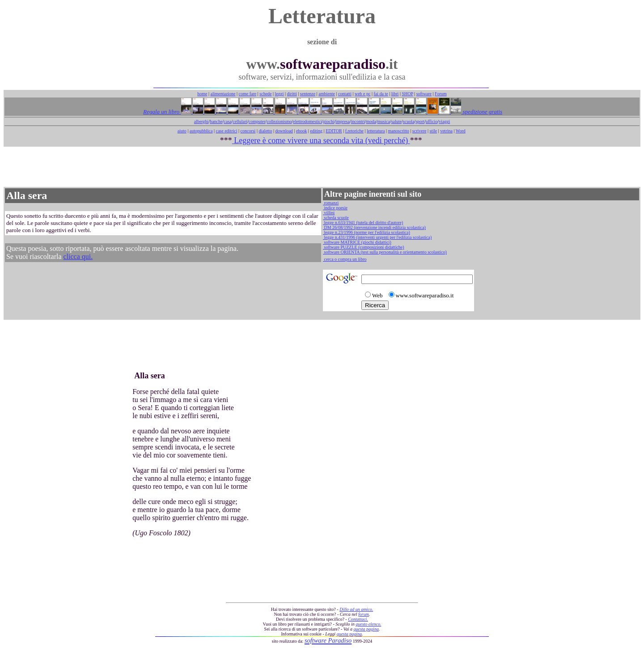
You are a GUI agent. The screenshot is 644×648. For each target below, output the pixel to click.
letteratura (376, 131)
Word (461, 131)
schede (265, 94)
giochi (328, 121)
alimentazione (223, 94)
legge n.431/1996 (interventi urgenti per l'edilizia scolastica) (377, 237)
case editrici (226, 131)
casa (227, 121)
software (424, 94)
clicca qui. (78, 256)
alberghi (201, 121)
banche (216, 121)
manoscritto (399, 131)
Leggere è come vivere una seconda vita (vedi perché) (321, 140)
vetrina (446, 131)
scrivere (419, 131)
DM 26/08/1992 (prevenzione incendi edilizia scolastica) (374, 227)
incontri (358, 121)
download (284, 131)
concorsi (248, 131)
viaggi (444, 121)
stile (433, 131)
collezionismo (279, 121)
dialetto (265, 131)
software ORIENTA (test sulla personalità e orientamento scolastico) (385, 252)
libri (395, 94)
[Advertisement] (322, 167)
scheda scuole (336, 218)
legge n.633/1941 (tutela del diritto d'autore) (363, 222)
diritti (292, 94)
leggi (280, 94)
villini (329, 213)
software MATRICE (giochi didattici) (357, 242)
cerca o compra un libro (345, 259)
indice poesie (335, 208)
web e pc (363, 94)
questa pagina (366, 629)
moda (371, 121)
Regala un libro (162, 112)
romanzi (331, 203)
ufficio (432, 121)
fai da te (381, 94)
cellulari (240, 121)
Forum (441, 94)
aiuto (182, 131)
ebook (301, 131)
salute (396, 121)
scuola (409, 121)
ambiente (327, 94)
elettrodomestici (307, 121)
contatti (345, 94)
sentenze (308, 94)
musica (384, 121)
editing (316, 131)
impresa (343, 121)
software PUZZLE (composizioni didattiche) (364, 247)
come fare (248, 94)
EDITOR (334, 131)
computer (257, 121)
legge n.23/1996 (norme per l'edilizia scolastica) (366, 232)
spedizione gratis (482, 112)
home (202, 94)
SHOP (407, 94)
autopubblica (201, 131)
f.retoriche (354, 131)
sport (420, 121)
